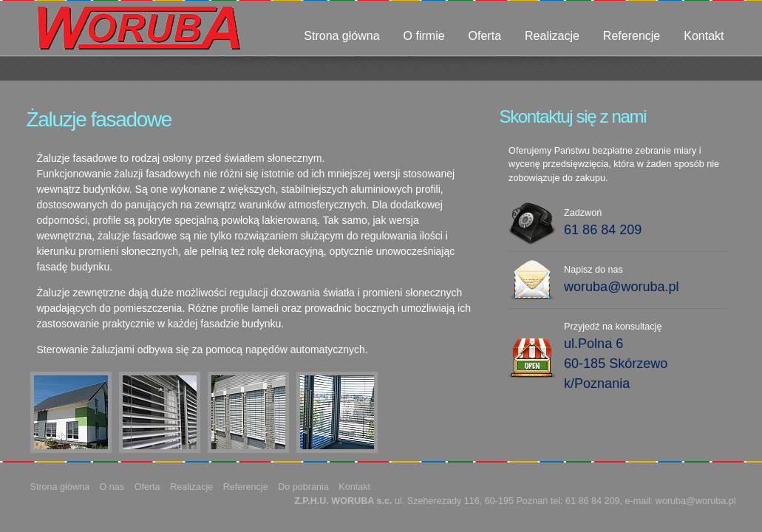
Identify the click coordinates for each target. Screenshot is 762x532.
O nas (112, 487)
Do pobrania (303, 487)
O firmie (424, 36)
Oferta (485, 36)
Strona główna (341, 36)
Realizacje (552, 36)
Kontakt (704, 36)
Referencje (632, 36)
